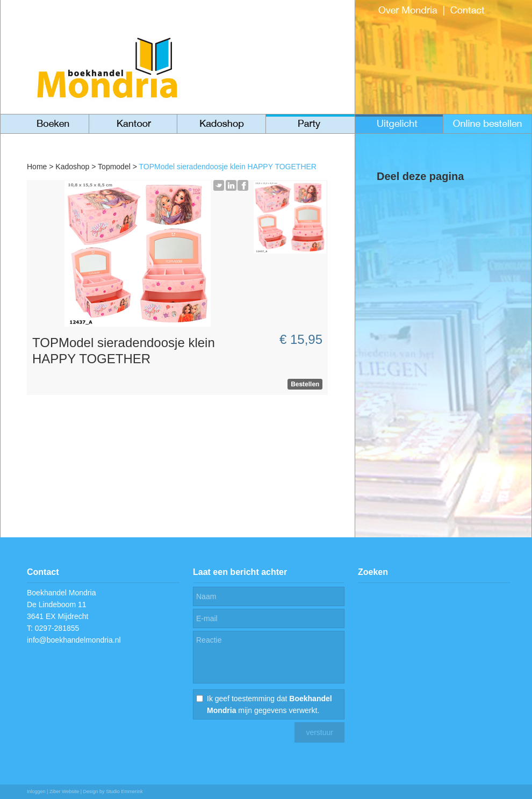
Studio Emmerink (124, 791)
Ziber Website (64, 791)
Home (37, 167)
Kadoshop (72, 167)
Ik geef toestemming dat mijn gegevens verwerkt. (269, 704)
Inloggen (36, 791)
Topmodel (114, 167)
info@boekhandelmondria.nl (74, 640)
